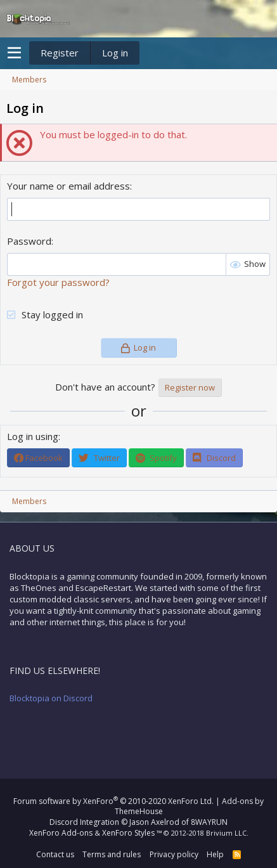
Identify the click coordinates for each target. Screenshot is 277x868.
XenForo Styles (128, 833)
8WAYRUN (209, 822)
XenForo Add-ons (61, 833)
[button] (14, 53)
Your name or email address (68, 186)
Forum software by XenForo (113, 801)
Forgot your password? (58, 282)
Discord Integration (84, 822)
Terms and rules (112, 854)
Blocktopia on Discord (51, 698)
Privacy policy (174, 854)
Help (215, 854)
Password (29, 241)
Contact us (55, 854)
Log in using (33, 436)
